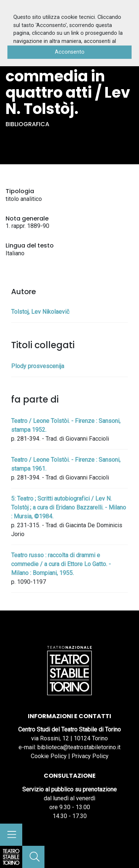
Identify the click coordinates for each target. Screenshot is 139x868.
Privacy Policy (90, 756)
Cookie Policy (49, 756)
